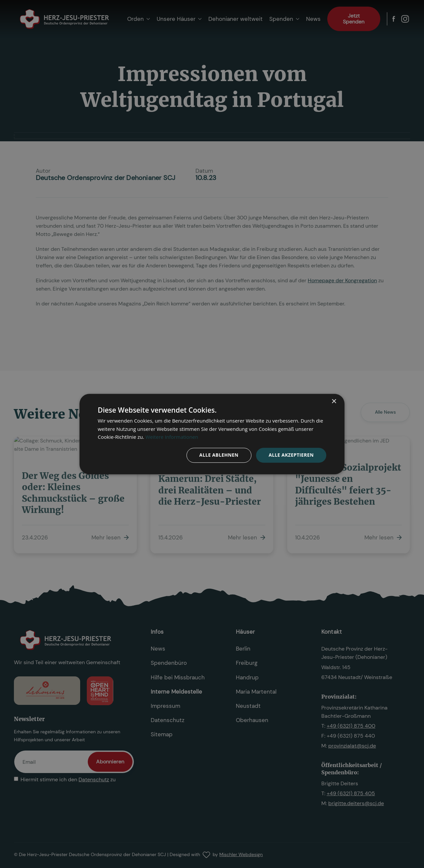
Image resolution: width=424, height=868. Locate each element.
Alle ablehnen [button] (219, 455)
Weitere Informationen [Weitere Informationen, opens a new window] (172, 437)
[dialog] (212, 434)
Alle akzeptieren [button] (291, 455)
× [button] (334, 402)
